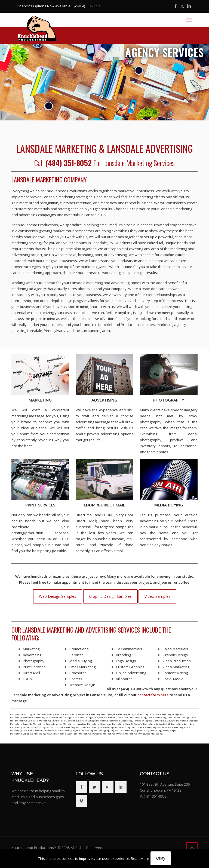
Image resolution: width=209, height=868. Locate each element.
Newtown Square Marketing (115, 727)
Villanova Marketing (34, 734)
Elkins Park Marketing (64, 721)
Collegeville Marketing (105, 717)
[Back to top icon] (192, 848)
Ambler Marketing (44, 714)
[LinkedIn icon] (189, 6)
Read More (140, 858)
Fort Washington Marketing (149, 721)
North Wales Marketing (170, 727)
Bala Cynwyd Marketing (114, 714)
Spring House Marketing (120, 730)
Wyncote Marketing (126, 734)
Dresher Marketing (178, 717)
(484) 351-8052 (155, 796)
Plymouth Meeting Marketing (89, 730)
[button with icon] (82, 787)
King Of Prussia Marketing (140, 724)
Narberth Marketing (87, 727)
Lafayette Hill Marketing (169, 724)
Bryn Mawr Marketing (58, 717)
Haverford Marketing (87, 724)
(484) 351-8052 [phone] (89, 6)
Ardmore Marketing (66, 714)
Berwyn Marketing (138, 714)
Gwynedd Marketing (34, 724)
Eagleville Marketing (39, 721)
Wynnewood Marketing (150, 734)
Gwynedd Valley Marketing (60, 724)
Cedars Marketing (82, 717)
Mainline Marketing (34, 727)
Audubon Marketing (89, 714)
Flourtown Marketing (121, 721)
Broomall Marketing (34, 717)
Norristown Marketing (144, 727)
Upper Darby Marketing (148, 730)
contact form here (153, 695)
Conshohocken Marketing (132, 717)
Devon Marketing (157, 717)
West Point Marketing (79, 734)
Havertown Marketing (112, 724)
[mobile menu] (189, 20)
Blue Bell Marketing (160, 714)
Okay (161, 858)
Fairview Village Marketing (93, 721)
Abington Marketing (21, 714)
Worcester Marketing (103, 734)
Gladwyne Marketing (176, 721)
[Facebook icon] (175, 6)
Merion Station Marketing (61, 727)
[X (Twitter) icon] (182, 6)
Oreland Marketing (33, 730)
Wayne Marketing (56, 734)
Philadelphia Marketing (59, 730)
